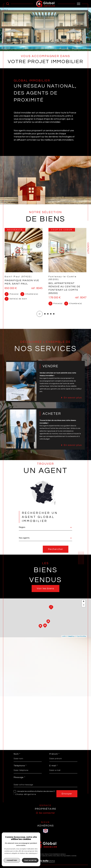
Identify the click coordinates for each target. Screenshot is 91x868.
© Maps (71, 636)
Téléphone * (20, 766)
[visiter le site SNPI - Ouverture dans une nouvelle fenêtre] (45, 831)
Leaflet (64, 636)
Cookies (74, 856)
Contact (88, 248)
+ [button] (84, 602)
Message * (19, 777)
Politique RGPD (65, 856)
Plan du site (30, 856)
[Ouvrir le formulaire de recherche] (8, 4)
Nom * (17, 754)
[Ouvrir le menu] (79, 4)
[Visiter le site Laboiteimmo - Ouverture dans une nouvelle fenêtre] (45, 864)
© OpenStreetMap (81, 636)
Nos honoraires (20, 856)
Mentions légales (41, 856)
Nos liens (56, 856)
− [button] (84, 605)
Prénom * (54, 754)
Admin (50, 856)
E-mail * (54, 766)
